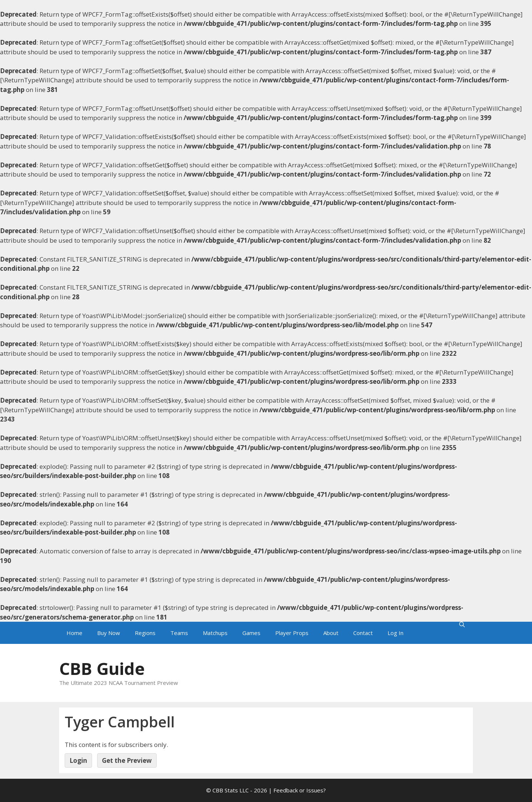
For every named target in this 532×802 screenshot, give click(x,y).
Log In (395, 633)
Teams (179, 633)
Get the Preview (127, 760)
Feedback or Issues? (300, 790)
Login (78, 760)
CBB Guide (102, 668)
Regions (145, 633)
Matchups (215, 633)
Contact (363, 633)
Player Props (292, 633)
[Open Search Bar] (462, 624)
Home (74, 633)
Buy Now (109, 633)
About (331, 633)
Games (251, 633)
